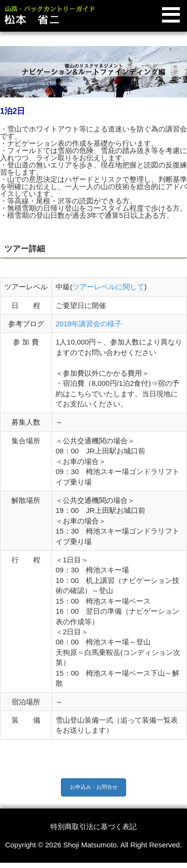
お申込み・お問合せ (94, 787)
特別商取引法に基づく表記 (93, 826)
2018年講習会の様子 (89, 324)
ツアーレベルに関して (108, 287)
